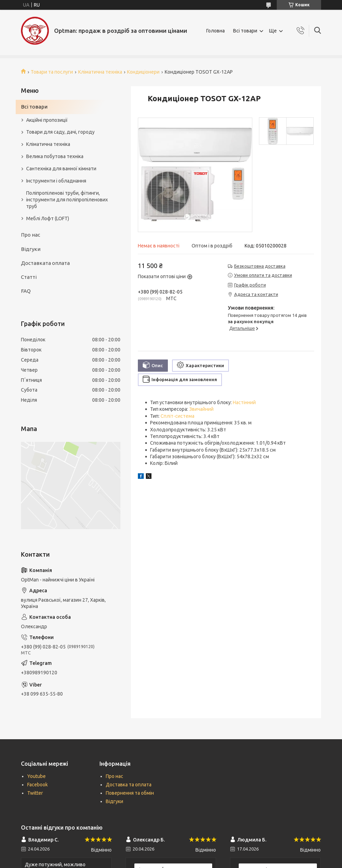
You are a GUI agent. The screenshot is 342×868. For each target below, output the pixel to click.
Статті (29, 277)
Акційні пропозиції (47, 120)
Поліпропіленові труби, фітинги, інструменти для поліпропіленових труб (67, 200)
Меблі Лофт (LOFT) (48, 218)
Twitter (35, 793)
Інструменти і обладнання (56, 181)
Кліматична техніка (100, 72)
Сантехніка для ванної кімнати (61, 169)
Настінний (244, 402)
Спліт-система (177, 416)
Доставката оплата (45, 263)
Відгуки (31, 249)
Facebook (38, 785)
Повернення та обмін (130, 793)
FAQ (26, 291)
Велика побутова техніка (55, 156)
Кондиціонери (143, 72)
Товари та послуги (52, 72)
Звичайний (201, 409)
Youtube (36, 776)
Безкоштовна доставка (260, 266)
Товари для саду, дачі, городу (60, 132)
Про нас (31, 235)
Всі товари (245, 31)
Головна (215, 31)
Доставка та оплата (129, 785)
